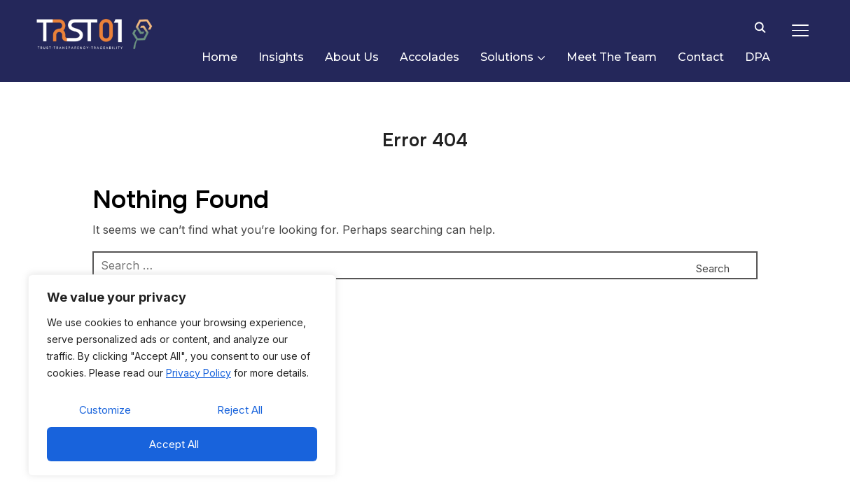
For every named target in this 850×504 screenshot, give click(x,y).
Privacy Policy (198, 373)
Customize (105, 410)
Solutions (507, 57)
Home (220, 57)
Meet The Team (612, 57)
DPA (758, 57)
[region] (182, 375)
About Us (352, 57)
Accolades (430, 57)
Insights (281, 57)
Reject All (240, 410)
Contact (701, 57)
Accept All (174, 444)
